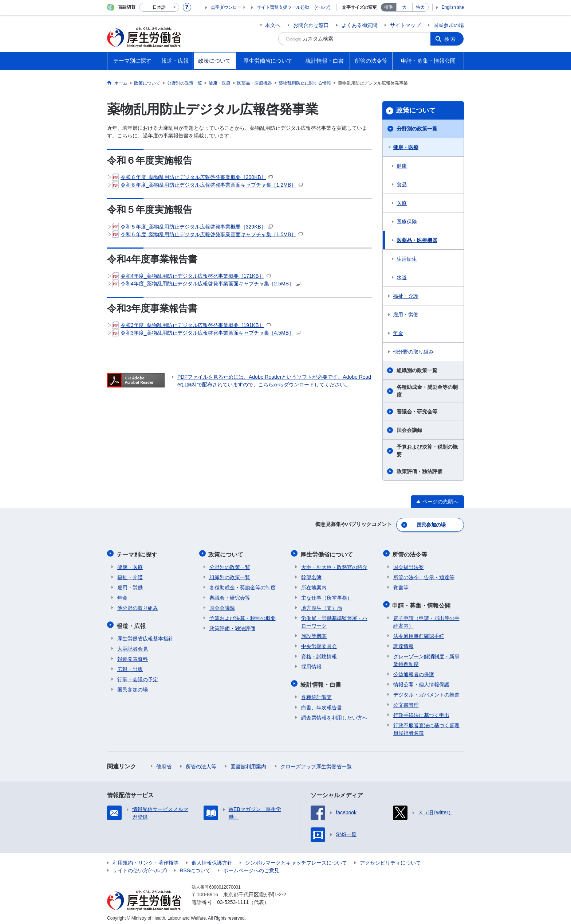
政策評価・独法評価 (420, 471)
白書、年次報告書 (322, 704)
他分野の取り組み (413, 352)
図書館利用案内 (248, 763)
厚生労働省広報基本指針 (145, 635)
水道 (402, 277)
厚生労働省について (327, 553)
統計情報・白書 (322, 681)
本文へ (273, 25)
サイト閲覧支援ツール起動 (283, 7)
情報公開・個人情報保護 (421, 681)
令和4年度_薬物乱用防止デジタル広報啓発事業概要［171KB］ (191, 276)
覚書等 (401, 585)
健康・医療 (406, 147)
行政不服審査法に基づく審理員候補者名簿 (426, 726)
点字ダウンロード (228, 7)
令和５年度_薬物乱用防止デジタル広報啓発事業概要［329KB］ (192, 227)
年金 (398, 333)
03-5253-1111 (233, 898)
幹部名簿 (311, 575)
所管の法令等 (411, 553)
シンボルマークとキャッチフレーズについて (296, 859)
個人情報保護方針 (212, 859)
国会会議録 (409, 430)
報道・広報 (132, 623)
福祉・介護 (406, 296)
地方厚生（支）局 (322, 606)
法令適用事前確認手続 (419, 632)
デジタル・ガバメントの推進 (426, 691)
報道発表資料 (133, 655)
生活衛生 (407, 259)
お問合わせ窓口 (311, 25)
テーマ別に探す (138, 553)
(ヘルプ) (323, 7)
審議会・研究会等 (417, 412)
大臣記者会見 (133, 645)
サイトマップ (405, 25)
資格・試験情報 (319, 654)
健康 (402, 166)
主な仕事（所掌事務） (327, 596)
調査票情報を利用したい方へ (334, 714)
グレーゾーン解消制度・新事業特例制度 (426, 657)
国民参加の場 (449, 25)
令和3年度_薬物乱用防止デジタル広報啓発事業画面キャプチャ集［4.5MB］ (206, 333)
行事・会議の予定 (138, 676)
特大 (420, 7)
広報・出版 (130, 666)
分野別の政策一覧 (417, 129)
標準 (389, 7)
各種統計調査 (316, 694)
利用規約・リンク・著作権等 (146, 859)
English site (453, 7)
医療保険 (407, 222)
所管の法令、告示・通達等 (424, 575)
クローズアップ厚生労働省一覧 (316, 763)
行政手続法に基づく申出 (421, 711)
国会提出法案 (409, 565)
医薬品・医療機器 (417, 240)
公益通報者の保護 (414, 671)
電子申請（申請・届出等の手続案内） (426, 618)
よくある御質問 (359, 25)
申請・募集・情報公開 (422, 602)
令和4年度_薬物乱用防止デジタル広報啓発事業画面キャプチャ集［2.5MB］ (206, 284)
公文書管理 (406, 701)
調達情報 (403, 643)
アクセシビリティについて (390, 859)
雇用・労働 (406, 315)
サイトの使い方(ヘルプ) (140, 867)
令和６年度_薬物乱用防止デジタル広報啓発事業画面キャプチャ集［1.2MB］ (207, 185)
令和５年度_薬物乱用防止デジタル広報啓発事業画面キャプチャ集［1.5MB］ (207, 234)
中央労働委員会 (319, 644)
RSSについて (195, 867)
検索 (451, 39)
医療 (402, 203)
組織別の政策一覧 (417, 370)
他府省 (164, 763)
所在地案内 (314, 585)
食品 (402, 184)
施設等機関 (314, 634)
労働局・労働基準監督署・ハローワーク (334, 620)
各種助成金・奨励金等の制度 (427, 391)
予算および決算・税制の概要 (427, 451)
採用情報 (311, 664)
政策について (416, 110)
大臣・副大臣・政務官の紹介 (334, 565)
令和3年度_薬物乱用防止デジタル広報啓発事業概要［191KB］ (191, 325)
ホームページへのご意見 (251, 867)
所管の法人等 (201, 763)
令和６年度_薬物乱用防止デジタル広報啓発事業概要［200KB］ (192, 177)
